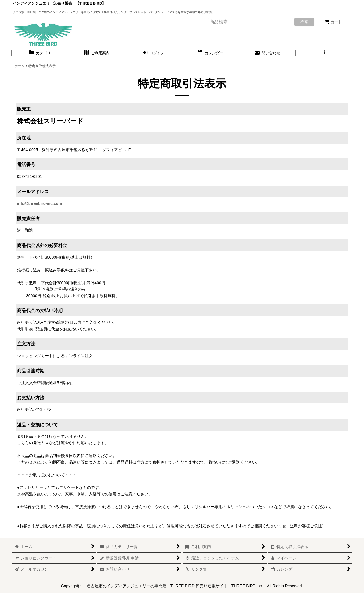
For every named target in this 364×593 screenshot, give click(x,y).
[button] (324, 53)
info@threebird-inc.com (40, 203)
